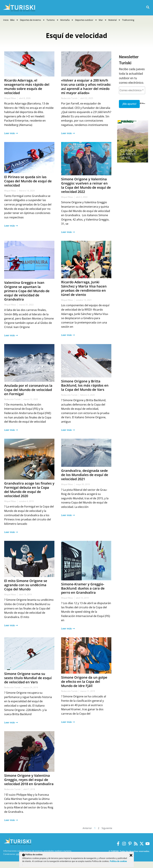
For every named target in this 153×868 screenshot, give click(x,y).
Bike (14, 20)
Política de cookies (118, 861)
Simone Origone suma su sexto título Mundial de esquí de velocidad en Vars (28, 678)
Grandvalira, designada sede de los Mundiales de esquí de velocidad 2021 (85, 475)
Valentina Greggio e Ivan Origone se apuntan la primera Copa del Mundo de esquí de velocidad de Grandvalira (27, 291)
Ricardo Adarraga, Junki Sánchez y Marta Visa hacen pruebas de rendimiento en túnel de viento (84, 288)
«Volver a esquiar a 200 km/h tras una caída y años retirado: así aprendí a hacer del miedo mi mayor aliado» (86, 87)
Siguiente (107, 828)
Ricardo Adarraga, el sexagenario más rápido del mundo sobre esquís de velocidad (27, 87)
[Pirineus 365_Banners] (133, 163)
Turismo (53, 20)
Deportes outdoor (86, 20)
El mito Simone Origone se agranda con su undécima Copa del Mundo (26, 585)
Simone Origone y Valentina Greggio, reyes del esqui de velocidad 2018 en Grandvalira (29, 780)
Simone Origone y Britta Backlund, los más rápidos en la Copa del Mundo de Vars (85, 385)
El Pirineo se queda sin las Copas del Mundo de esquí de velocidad (28, 181)
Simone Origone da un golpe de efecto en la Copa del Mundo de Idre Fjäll (84, 682)
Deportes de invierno (32, 20)
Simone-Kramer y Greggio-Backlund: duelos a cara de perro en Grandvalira (83, 588)
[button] (148, 7)
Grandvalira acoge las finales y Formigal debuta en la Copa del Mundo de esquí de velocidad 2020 (29, 490)
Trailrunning (128, 20)
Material (114, 20)
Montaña (67, 20)
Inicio (6, 20)
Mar (103, 20)
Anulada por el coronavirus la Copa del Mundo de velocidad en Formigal (28, 390)
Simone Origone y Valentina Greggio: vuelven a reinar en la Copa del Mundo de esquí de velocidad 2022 (86, 185)
